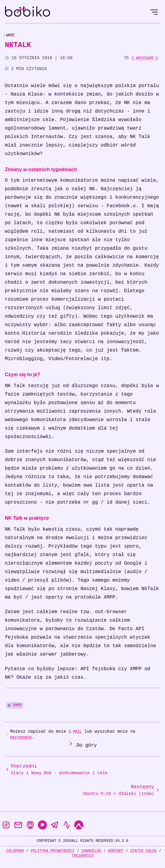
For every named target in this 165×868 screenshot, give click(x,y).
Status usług (144, 851)
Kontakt (116, 851)
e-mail (75, 732)
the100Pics (82, 856)
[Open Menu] (154, 12)
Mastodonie (21, 738)
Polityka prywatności (53, 851)
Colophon (15, 851)
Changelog (91, 851)
